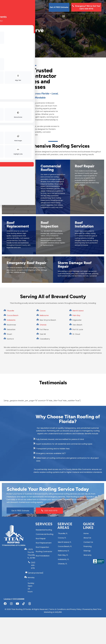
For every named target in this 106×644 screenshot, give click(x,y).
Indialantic (11, 419)
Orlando (43, 424)
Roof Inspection (49, 313)
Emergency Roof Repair (26, 358)
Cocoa (43, 410)
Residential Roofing (16, 241)
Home (7, 47)
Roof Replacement (18, 313)
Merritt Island (78, 410)
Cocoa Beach (13, 414)
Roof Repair (85, 239)
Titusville (10, 410)
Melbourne (44, 414)
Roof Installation (84, 313)
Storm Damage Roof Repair (75, 359)
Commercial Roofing (51, 241)
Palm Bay (76, 414)
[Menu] (64, 16)
